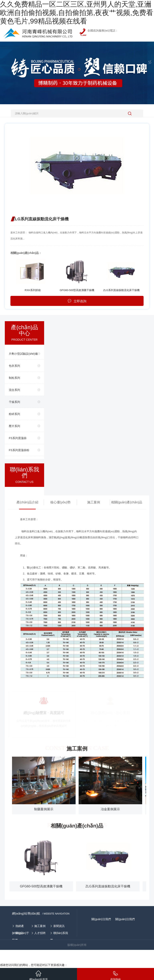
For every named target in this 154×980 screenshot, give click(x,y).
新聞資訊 (59, 926)
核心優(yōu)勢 (60, 502)
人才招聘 (40, 933)
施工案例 (94, 502)
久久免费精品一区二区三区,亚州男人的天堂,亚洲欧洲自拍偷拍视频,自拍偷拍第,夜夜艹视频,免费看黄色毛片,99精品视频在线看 (77, 13)
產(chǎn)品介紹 (27, 502)
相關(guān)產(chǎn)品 (127, 502)
